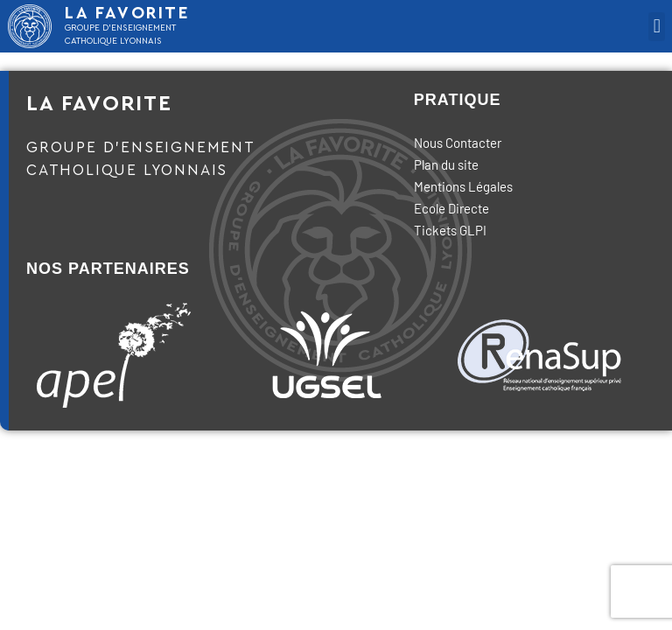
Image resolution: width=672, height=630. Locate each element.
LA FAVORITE (128, 14)
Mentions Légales (463, 186)
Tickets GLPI (450, 230)
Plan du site (446, 164)
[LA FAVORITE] (30, 26)
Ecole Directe (451, 208)
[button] (657, 27)
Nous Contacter (458, 143)
